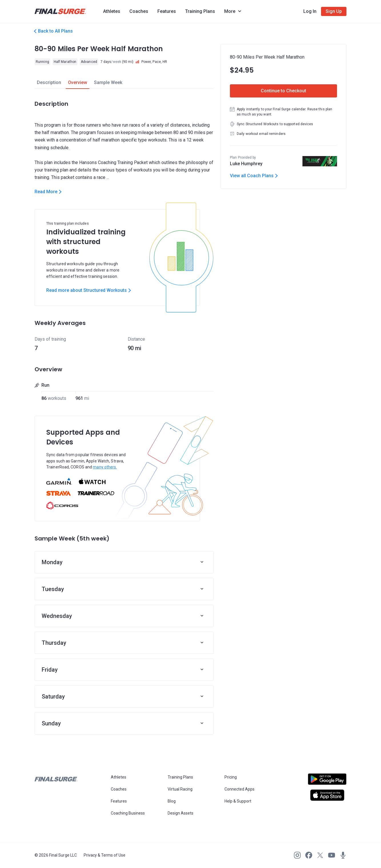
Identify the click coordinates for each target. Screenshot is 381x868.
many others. (105, 467)
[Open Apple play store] (327, 795)
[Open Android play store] (327, 781)
